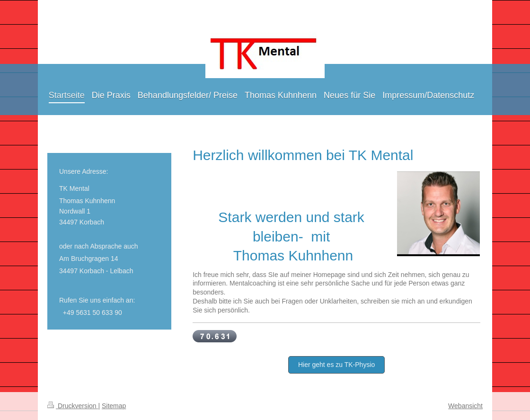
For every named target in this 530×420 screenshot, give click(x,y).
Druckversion (73, 406)
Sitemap (114, 406)
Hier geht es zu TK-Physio (336, 365)
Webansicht (465, 406)
